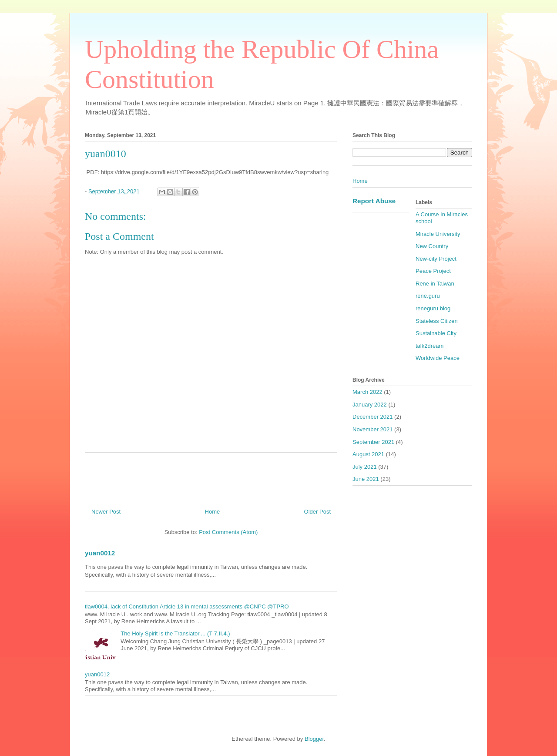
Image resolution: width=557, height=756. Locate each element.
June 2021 (366, 479)
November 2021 (373, 429)
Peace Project (433, 271)
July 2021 (365, 467)
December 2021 (373, 417)
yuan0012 (100, 553)
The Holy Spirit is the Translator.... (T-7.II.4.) (175, 633)
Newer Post (106, 512)
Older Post (317, 512)
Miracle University (438, 234)
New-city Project (436, 259)
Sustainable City (436, 333)
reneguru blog (433, 308)
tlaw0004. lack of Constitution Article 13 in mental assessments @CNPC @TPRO (187, 606)
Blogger (314, 739)
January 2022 (370, 405)
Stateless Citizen (437, 321)
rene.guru (428, 296)
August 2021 (368, 454)
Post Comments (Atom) (228, 532)
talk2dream (429, 346)
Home (213, 512)
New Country (432, 246)
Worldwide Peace (438, 358)
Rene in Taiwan (435, 284)
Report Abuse (374, 201)
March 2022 (367, 392)
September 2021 (373, 442)
